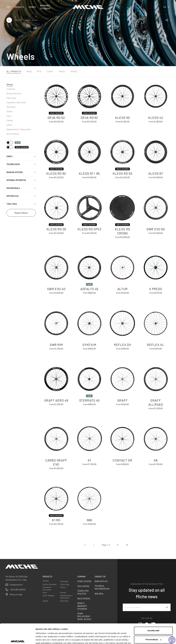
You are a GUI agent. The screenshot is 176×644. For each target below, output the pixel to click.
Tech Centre (83, 586)
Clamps (10, 120)
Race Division (84, 599)
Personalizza (153, 624)
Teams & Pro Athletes (83, 592)
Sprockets (11, 107)
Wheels (10, 84)
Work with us (101, 581)
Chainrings (11, 98)
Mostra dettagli (43, 639)
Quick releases (13, 134)
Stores (32, 7)
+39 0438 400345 (18, 589)
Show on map (16, 594)
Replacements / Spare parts (19, 129)
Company (81, 577)
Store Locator (84, 581)
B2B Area (99, 594)
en (166, 7)
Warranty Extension (45, 7)
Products (20, 7)
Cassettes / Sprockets (16, 102)
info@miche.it (16, 585)
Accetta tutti (153, 615)
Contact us (100, 577)
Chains (9, 111)
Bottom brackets (14, 93)
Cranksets (11, 89)
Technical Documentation (102, 587)
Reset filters (21, 213)
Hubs (9, 116)
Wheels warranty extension (82, 606)
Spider (9, 125)
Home (17, 20)
